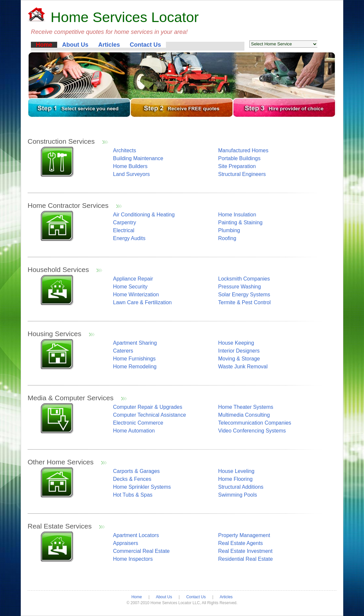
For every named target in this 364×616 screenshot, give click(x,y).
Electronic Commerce (138, 423)
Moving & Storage (239, 359)
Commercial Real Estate (141, 551)
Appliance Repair (133, 279)
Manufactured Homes (243, 150)
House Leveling (236, 471)
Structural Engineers (242, 174)
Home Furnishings (134, 359)
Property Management (244, 535)
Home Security (130, 287)
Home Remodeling (135, 367)
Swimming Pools (238, 495)
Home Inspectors (133, 559)
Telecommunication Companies (255, 423)
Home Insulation (237, 215)
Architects (125, 150)
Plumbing (229, 230)
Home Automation (134, 431)
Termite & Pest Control (244, 302)
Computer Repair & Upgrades (148, 407)
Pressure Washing (239, 287)
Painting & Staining (240, 222)
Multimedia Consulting (244, 415)
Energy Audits (129, 238)
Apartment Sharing (135, 343)
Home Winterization (136, 295)
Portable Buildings (239, 158)
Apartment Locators (136, 535)
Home (44, 45)
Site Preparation (237, 166)
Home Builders (130, 166)
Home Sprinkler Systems (142, 487)
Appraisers (125, 543)
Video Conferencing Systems (252, 431)
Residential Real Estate (245, 559)
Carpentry (125, 222)
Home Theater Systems (246, 407)
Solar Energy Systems (244, 295)
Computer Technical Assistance (149, 415)
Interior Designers (239, 351)
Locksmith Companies (244, 279)
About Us (75, 45)
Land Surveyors (131, 174)
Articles (109, 45)
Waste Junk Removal (243, 367)
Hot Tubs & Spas (133, 495)
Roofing (227, 238)
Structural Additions (241, 487)
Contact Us (145, 45)
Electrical (124, 230)
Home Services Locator (125, 17)
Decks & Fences (132, 479)
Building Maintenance (138, 158)
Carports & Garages (136, 471)
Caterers (123, 351)
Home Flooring (235, 479)
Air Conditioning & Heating (144, 215)
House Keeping (236, 343)
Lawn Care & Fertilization (142, 302)
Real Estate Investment (245, 551)
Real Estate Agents (240, 543)
